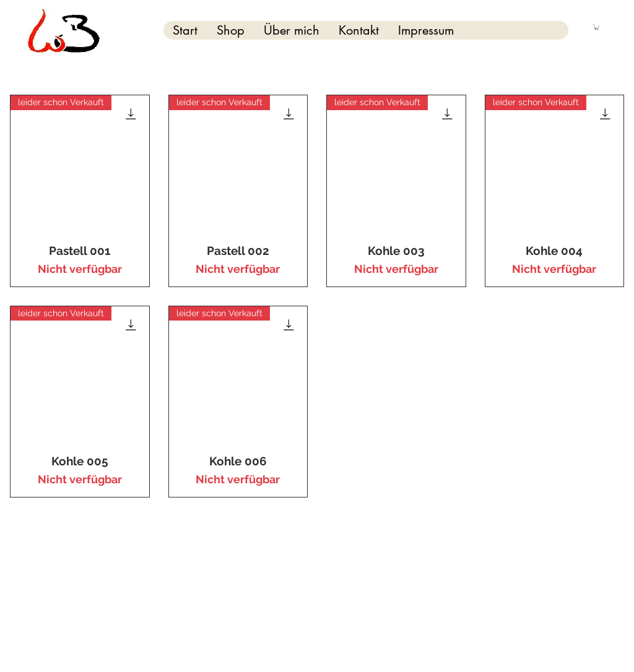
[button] (597, 27)
